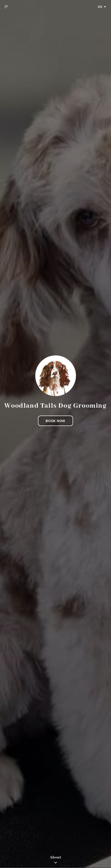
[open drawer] (6, 7)
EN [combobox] (100, 7)
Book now (55, 421)
